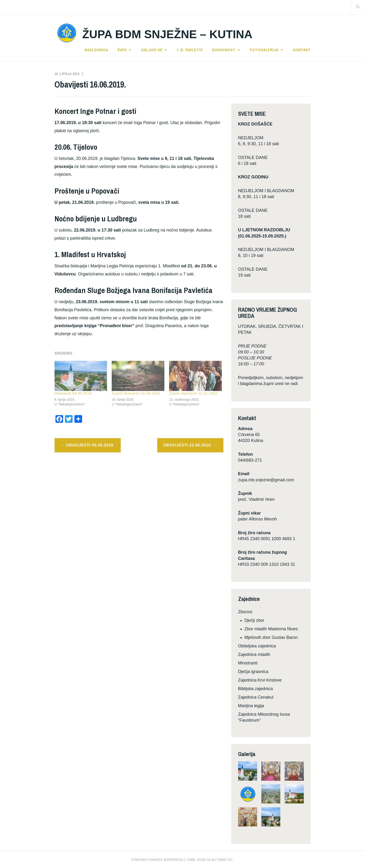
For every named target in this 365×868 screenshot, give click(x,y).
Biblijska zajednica (256, 689)
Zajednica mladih (254, 654)
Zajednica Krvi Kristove (260, 680)
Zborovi (245, 612)
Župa (122, 50)
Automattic (222, 860)
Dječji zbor (254, 620)
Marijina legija (251, 706)
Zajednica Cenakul (256, 697)
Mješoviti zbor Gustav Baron (271, 637)
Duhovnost (224, 50)
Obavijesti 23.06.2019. (188, 445)
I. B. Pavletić (190, 50)
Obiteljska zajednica (257, 646)
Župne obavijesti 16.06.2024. (136, 393)
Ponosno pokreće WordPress (158, 860)
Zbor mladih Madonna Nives (271, 629)
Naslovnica (96, 50)
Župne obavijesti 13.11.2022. (194, 393)
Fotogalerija (264, 50)
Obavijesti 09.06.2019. (74, 393)
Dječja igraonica (253, 672)
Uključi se (152, 50)
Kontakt (302, 50)
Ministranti (248, 663)
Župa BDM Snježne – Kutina (167, 34)
